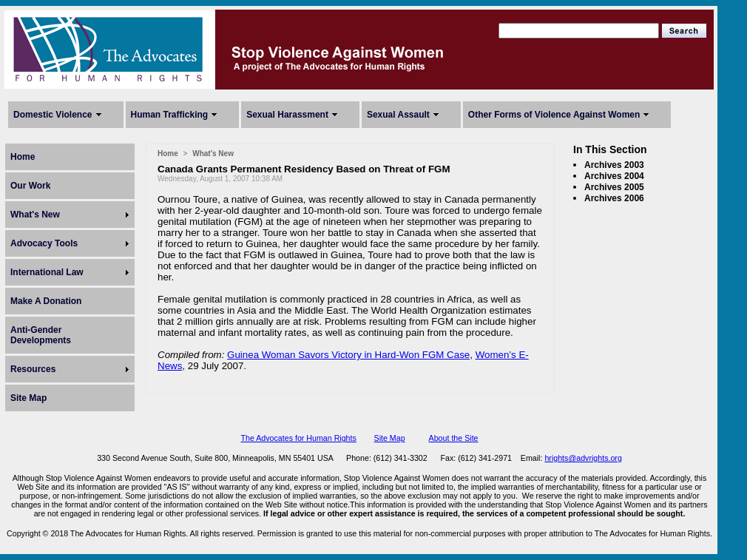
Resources (33, 369)
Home (23, 157)
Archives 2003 (614, 165)
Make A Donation (46, 301)
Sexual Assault (398, 115)
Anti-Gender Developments (41, 335)
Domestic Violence (53, 115)
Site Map (28, 398)
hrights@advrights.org (583, 458)
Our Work (30, 186)
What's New (35, 215)
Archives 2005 (614, 187)
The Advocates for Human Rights (298, 438)
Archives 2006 (614, 198)
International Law (47, 272)
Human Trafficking (170, 115)
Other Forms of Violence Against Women (554, 115)
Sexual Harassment (287, 115)
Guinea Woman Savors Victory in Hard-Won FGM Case (348, 355)
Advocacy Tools (44, 243)
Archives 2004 (614, 176)
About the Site (454, 438)
